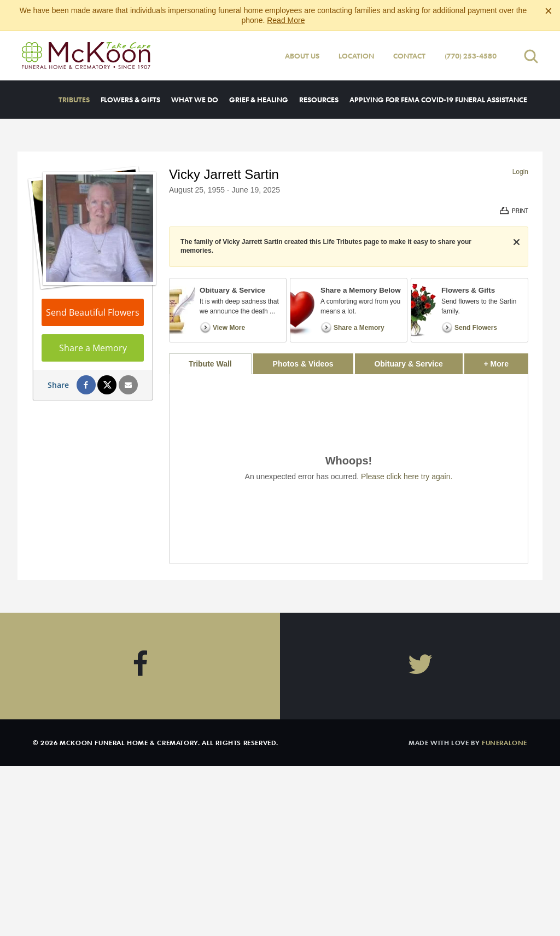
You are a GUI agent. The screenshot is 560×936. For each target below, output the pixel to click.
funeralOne (504, 742)
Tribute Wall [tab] (210, 364)
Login (520, 172)
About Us (302, 56)
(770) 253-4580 (471, 56)
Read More (286, 20)
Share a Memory (93, 348)
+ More (506, 361)
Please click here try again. (407, 476)
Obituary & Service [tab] (408, 364)
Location (356, 56)
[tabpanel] (349, 469)
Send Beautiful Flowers (93, 312)
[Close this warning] (549, 11)
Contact (409, 56)
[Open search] (531, 56)
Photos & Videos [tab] (303, 364)
